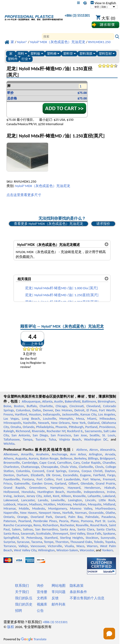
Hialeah (110, 488)
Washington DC (96, 439)
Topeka (110, 542)
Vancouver (38, 546)
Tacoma (37, 542)
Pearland (25, 521)
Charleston (11, 467)
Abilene (82, 450)
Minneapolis (12, 423)
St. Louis (109, 435)
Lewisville (58, 500)
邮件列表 (59, 604)
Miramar (9, 508)
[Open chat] (109, 634)
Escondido (70, 475)
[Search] (78, 36)
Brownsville (12, 463)
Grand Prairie (105, 483)
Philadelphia (45, 427)
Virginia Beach (70, 439)
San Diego (40, 435)
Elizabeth (37, 475)
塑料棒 (53, 54)
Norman (81, 513)
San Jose (80, 435)
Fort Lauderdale (68, 479)
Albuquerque (31, 401)
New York (79, 423)
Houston (35, 414)
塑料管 (69, 54)
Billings (93, 458)
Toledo (99, 542)
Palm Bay (76, 517)
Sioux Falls (94, 533)
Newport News (49, 513)
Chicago (61, 406)
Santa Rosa (11, 533)
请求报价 (103, 224)
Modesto (39, 508)
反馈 (55, 598)
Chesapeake (50, 467)
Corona (74, 471)
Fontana (28, 479)
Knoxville (79, 496)
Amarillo (27, 454)
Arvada (110, 454)
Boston (19, 406)
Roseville (82, 525)
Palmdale (92, 517)
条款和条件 (78, 592)
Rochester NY (56, 431)
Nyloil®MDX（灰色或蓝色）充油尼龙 (43, 186)
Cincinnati (77, 406)
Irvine (111, 492)
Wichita (9, 444)
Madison (35, 504)
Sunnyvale (108, 538)
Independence (94, 492)
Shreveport (60, 533)
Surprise (9, 542)
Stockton (92, 538)
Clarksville (86, 467)
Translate (34, 639)
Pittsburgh (76, 427)
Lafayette (94, 496)
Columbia (23, 471)
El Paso (92, 410)
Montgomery (57, 508)
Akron (94, 450)
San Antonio (21, 435)
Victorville (55, 546)
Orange (23, 517)
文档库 (42, 598)
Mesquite (95, 504)
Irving (8, 496)
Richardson (50, 525)
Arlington (95, 454)
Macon (22, 504)
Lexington (75, 500)
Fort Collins (45, 479)
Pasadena (108, 517)
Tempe (49, 542)
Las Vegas (11, 419)
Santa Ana (68, 529)
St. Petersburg (32, 538)
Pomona (87, 521)
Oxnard (60, 517)
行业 (26, 59)
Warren (92, 546)
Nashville (30, 423)
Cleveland (93, 406)
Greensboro (38, 488)
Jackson (19, 496)
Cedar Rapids (91, 463)
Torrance (10, 546)
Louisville (50, 419)
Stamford (51, 538)
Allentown (11, 454)
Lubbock (9, 504)
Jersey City (34, 496)
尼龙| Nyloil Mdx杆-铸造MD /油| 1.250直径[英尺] (62, 295)
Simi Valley (77, 533)
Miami (92, 419)
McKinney (64, 504)
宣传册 (42, 592)
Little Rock (107, 500)
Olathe (110, 513)
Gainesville (22, 483)
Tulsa (52, 439)
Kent (56, 496)
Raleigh (9, 431)
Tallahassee (12, 439)
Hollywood (11, 492)
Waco (80, 546)
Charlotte (46, 406)
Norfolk (68, 513)
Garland (61, 483)
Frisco (8, 483)
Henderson (92, 488)
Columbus (23, 410)
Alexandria (108, 450)
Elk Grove (53, 475)
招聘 (19, 611)
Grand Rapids (14, 488)
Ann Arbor (78, 454)
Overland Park (41, 517)
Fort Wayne (91, 479)
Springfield (11, 538)
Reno (37, 525)
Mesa (80, 419)
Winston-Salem (67, 550)
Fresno (8, 414)
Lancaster (28, 500)
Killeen (66, 496)
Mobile (24, 508)
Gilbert (73, 483)
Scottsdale (43, 533)
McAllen (49, 504)
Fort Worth (107, 410)
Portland (91, 427)
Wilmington (46, 550)
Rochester (67, 525)
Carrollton (64, 463)
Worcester (87, 550)
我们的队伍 (24, 598)
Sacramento (93, 431)
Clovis (99, 467)
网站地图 (59, 586)
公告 (40, 611)
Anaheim (42, 454)
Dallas (37, 410)
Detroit (79, 410)
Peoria (64, 521)
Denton (9, 475)
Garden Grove (42, 483)
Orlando (28, 427)
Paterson (10, 521)
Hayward (74, 488)
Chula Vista (69, 467)
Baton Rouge (49, 458)
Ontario (9, 517)
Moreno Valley (81, 508)
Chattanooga (30, 467)
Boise (7, 406)
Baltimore (89, 401)
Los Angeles (107, 414)
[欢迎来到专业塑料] (34, 17)
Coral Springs (56, 471)
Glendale (87, 483)
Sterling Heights (72, 538)
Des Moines (64, 410)
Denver (48, 410)
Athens (8, 458)
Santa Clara (86, 529)
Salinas (28, 529)
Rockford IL (75, 431)
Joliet (47, 496)
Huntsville (74, 492)
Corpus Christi (92, 471)
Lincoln (91, 500)
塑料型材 (107, 54)
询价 (40, 586)
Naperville (11, 513)
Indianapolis (52, 414)
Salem (16, 529)
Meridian (79, 504)
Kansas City (89, 414)
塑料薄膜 (87, 54)
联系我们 (22, 586)
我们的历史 (24, 604)
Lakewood (11, 500)
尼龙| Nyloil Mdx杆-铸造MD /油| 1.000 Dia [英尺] (61, 288)
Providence (107, 427)
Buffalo (32, 406)
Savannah (28, 533)
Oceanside (96, 513)
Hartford (21, 414)
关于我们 (22, 592)
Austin (59, 401)
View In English (103, 3)
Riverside (38, 431)
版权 (11, 627)
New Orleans (61, 423)
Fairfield (99, 475)
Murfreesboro (105, 508)
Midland (109, 504)
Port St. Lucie (105, 521)
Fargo (111, 475)
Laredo (43, 500)
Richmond (23, 431)
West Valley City (25, 550)
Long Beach (31, 419)
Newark (43, 423)
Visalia (69, 546)
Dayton (110, 471)
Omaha (16, 427)
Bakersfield (73, 401)
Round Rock (99, 525)
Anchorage (59, 454)
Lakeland (109, 496)
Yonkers (107, 550)
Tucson (41, 439)
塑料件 (13, 59)
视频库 (42, 604)
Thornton (62, 542)
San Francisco (61, 435)
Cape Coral (47, 463)
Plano (75, 521)
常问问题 (59, 592)
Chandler (109, 463)
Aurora (34, 458)
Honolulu (28, 492)
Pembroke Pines (45, 521)
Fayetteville (12, 479)
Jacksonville (70, 414)
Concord (38, 471)
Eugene (86, 475)
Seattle (94, 435)
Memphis (66, 419)
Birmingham (106, 401)
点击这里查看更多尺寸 (24, 195)
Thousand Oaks (81, 542)
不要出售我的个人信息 (87, 598)
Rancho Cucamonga (18, 525)
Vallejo (23, 546)
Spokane (109, 533)
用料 (22, 54)
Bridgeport (108, 458)
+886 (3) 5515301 (77, 16)
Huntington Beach (51, 492)
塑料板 (37, 54)
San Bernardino (46, 529)
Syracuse (23, 542)
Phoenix (61, 427)
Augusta (21, 458)
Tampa (28, 439)
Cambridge (30, 463)
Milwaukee (107, 419)
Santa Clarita (106, 529)
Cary (77, 463)
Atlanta (47, 401)
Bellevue (66, 458)
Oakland (93, 423)
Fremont (109, 479)
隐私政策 (77, 586)
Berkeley (80, 458)
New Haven (28, 513)
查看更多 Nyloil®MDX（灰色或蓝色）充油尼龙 (48, 224)
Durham (22, 475)
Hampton (57, 488)
